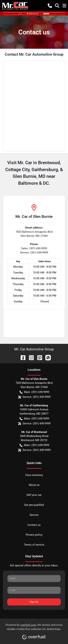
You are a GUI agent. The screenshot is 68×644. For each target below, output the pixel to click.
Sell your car (34, 495)
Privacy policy (34, 535)
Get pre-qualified (34, 505)
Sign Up (34, 602)
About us (34, 485)
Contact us (34, 525)
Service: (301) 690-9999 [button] (34, 397)
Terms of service (34, 545)
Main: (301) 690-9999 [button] (34, 392)
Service (34, 515)
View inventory (34, 475)
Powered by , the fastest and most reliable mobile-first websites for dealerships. (34, 630)
